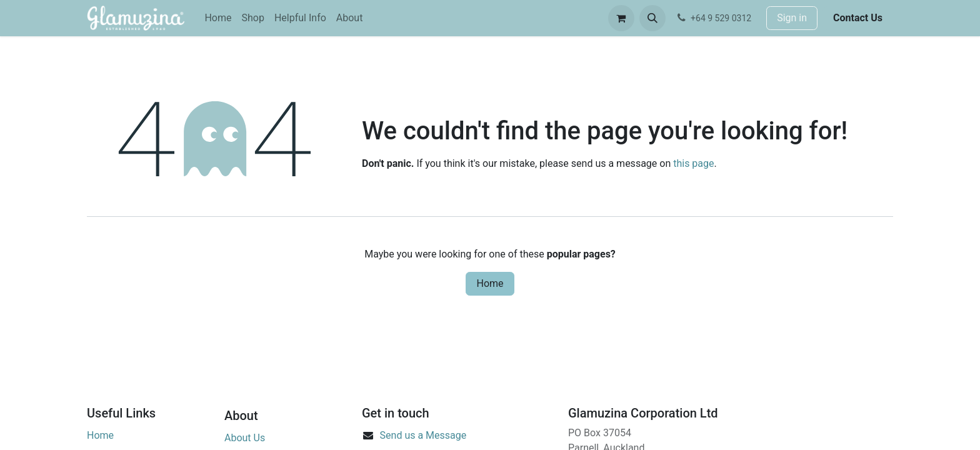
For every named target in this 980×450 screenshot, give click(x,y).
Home (490, 283)
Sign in (792, 18)
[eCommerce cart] (621, 18)
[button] (652, 18)
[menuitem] (218, 18)
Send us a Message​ (423, 435)
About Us (245, 438)
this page (693, 163)
